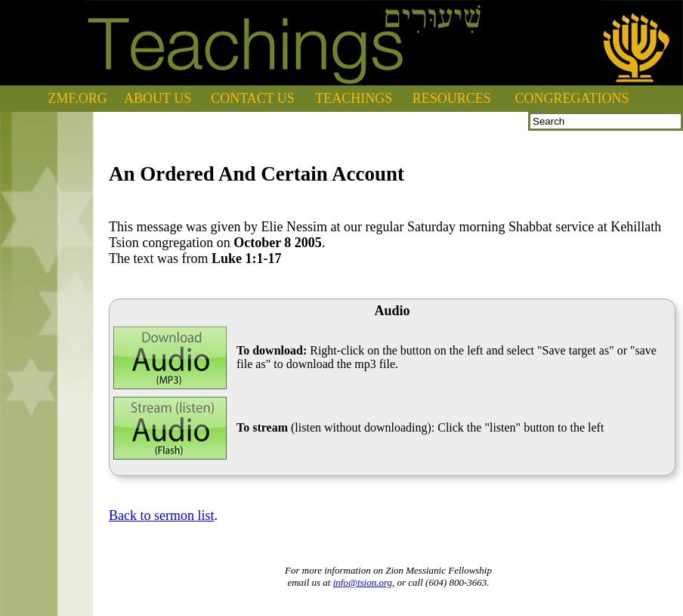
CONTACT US (253, 98)
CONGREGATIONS (572, 98)
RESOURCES (452, 98)
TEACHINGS (354, 98)
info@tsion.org (363, 582)
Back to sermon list (161, 515)
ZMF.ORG (78, 98)
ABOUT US (158, 98)
